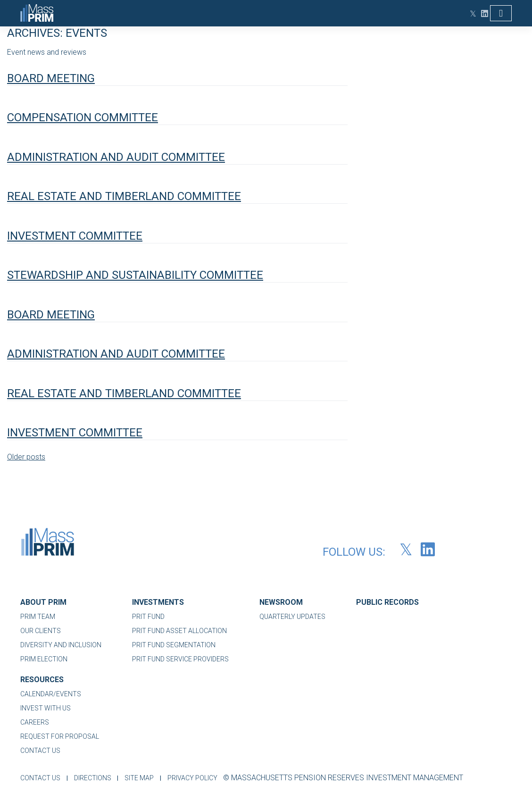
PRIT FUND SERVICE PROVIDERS (180, 659)
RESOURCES (42, 680)
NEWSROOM (281, 602)
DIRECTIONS (94, 778)
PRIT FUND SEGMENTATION (174, 645)
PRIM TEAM (38, 617)
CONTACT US (40, 751)
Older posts (26, 457)
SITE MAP (141, 778)
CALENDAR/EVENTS (51, 694)
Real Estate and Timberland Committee (124, 196)
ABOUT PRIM (43, 602)
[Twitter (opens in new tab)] (471, 13)
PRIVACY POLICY (196, 778)
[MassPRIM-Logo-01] (48, 545)
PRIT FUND (148, 617)
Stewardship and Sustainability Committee (135, 275)
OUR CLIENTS (41, 631)
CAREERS (35, 722)
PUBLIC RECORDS (387, 602)
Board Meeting (51, 78)
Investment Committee (75, 236)
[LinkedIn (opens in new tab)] (482, 13)
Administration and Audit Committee (116, 157)
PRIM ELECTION (44, 659)
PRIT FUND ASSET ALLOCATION (179, 631)
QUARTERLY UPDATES (292, 617)
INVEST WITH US (46, 708)
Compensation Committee (83, 117)
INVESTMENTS (158, 602)
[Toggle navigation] (501, 13)
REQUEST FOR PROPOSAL (60, 736)
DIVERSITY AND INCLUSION (61, 645)
